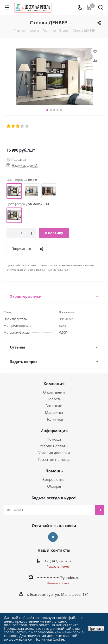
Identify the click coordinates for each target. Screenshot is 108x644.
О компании (54, 392)
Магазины (54, 412)
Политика (54, 419)
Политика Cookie (49, 639)
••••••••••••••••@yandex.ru (58, 577)
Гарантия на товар (54, 459)
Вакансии (54, 406)
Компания (54, 384)
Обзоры (54, 486)
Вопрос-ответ (54, 479)
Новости (54, 399)
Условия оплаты (54, 446)
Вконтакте (53, 537)
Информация (54, 431)
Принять (96, 628)
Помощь (54, 439)
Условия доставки (54, 453)
